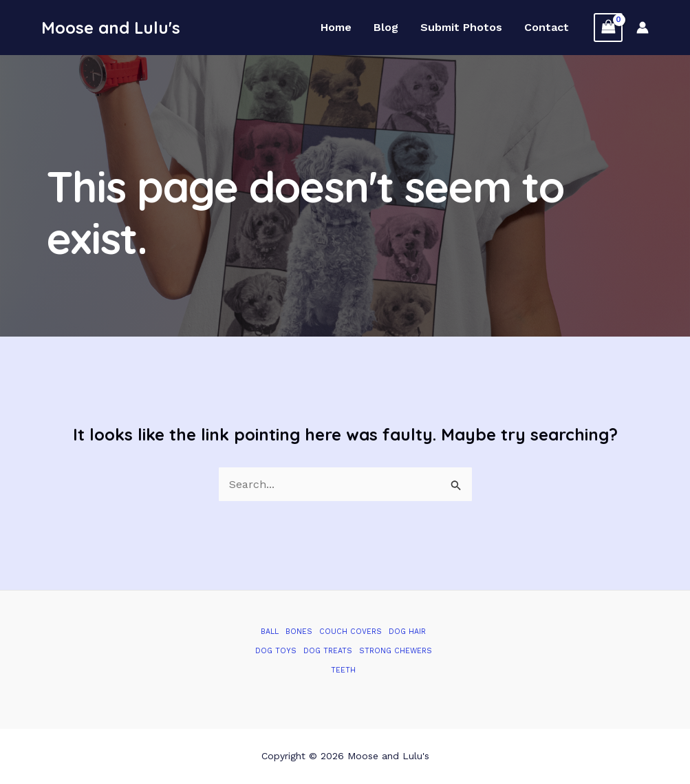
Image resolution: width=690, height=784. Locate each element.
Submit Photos (461, 28)
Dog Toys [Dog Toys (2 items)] (276, 651)
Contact (547, 28)
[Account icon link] (643, 28)
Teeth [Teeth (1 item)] (343, 670)
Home (336, 28)
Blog (386, 28)
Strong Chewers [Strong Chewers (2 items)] (396, 651)
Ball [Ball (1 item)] (270, 632)
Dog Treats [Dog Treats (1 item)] (328, 651)
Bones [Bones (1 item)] (299, 632)
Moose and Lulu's (111, 28)
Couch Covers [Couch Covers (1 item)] (351, 632)
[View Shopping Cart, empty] (608, 27)
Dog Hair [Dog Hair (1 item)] (407, 632)
